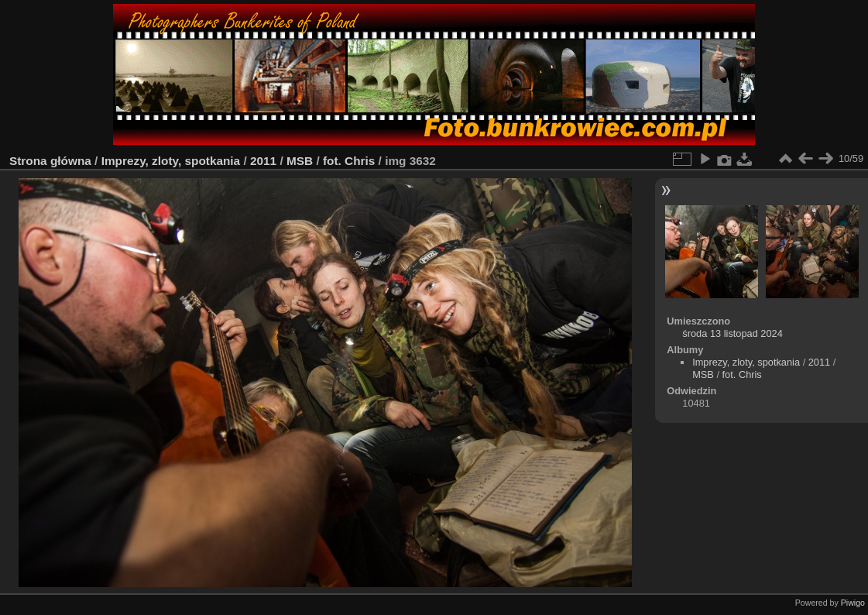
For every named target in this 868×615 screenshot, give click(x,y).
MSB (300, 161)
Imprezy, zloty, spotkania (171, 161)
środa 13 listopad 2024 (732, 333)
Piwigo (853, 603)
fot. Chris (349, 161)
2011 (263, 161)
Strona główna (50, 161)
